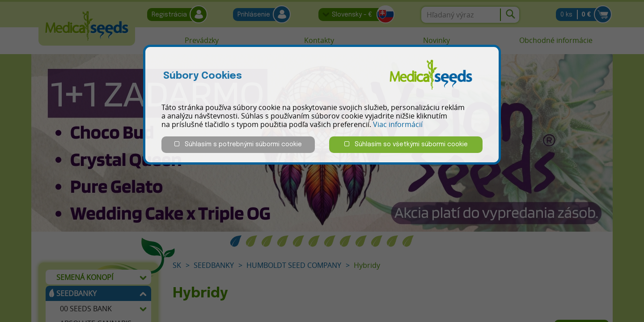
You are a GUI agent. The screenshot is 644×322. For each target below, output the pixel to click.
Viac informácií (398, 124)
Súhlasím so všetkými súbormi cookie (406, 144)
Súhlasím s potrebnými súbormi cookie (238, 144)
